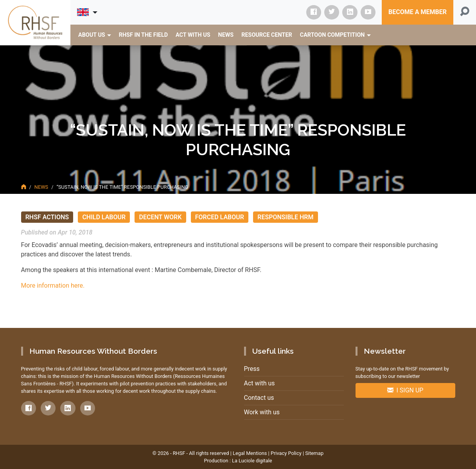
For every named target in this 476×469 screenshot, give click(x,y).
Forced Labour (220, 217)
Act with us (260, 383)
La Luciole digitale (252, 461)
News (41, 187)
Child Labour (104, 217)
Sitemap (314, 453)
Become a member (418, 12)
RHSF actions (47, 217)
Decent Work (161, 217)
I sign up (405, 390)
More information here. (53, 286)
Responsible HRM (285, 217)
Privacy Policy (286, 453)
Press (252, 369)
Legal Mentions (250, 453)
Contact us (259, 398)
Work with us (262, 412)
